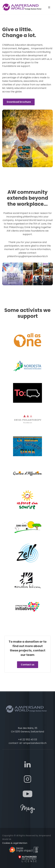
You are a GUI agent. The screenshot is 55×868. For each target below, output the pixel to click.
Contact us (28, 665)
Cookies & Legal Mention (15, 843)
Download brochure (19, 102)
